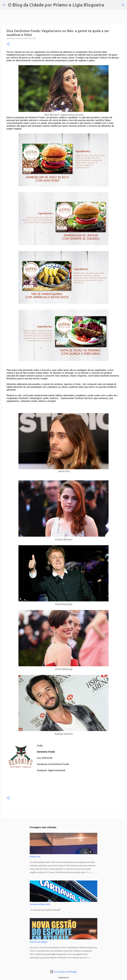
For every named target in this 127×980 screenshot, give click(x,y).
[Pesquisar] (108, 5)
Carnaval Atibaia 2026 (40, 904)
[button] (8, 44)
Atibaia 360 (35, 857)
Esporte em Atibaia (39, 942)
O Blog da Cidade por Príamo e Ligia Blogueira (56, 5)
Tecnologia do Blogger (64, 972)
